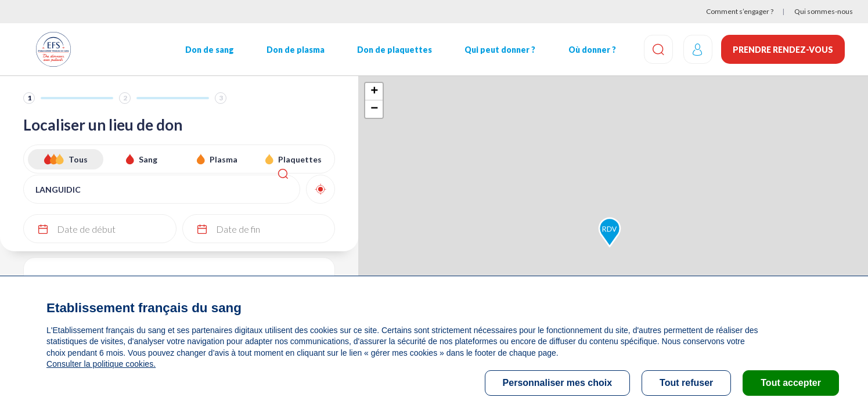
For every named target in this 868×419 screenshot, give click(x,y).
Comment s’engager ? (740, 11)
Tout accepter (791, 383)
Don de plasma (294, 50)
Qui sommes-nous (824, 11)
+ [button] (374, 92)
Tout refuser (686, 383)
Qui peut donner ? (497, 50)
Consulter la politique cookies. (100, 364)
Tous (78, 159)
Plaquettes (300, 159)
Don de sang (208, 50)
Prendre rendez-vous (783, 50)
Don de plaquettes (392, 50)
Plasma (224, 159)
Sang (148, 159)
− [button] (374, 109)
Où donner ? (588, 50)
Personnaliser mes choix (558, 383)
